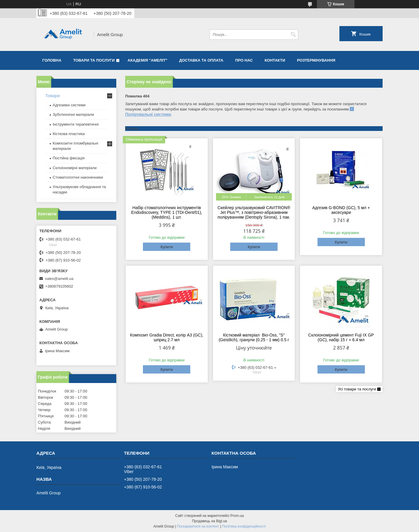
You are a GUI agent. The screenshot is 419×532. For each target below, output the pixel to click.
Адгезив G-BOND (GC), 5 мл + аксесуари (341, 210)
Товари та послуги (94, 60)
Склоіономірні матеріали (75, 168)
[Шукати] (293, 35)
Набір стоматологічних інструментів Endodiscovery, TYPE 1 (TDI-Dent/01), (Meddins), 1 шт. (167, 212)
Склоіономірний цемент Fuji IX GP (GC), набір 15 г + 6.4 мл (341, 337)
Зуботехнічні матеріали (73, 114)
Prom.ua (237, 516)
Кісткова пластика (69, 134)
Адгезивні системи (69, 105)
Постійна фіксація (69, 158)
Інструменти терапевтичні (76, 124)
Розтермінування (316, 60)
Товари (53, 96)
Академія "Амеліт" (147, 60)
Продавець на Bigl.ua (209, 521)
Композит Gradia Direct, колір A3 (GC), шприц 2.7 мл (167, 337)
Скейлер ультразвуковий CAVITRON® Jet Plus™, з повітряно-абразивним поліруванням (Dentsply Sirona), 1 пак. (254, 212)
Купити (167, 247)
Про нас (244, 60)
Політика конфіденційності (244, 526)
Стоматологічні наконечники (78, 177)
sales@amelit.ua (59, 279)
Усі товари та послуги (357, 389)
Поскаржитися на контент (198, 526)
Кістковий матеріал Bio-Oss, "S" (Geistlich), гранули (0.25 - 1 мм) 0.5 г (254, 337)
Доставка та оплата (201, 60)
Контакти (275, 60)
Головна (52, 60)
